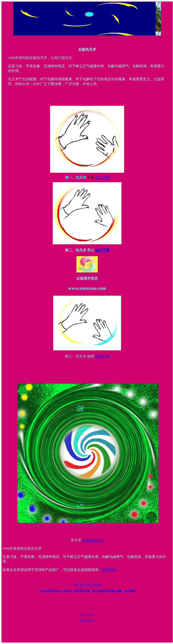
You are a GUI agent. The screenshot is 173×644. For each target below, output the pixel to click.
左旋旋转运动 (93, 540)
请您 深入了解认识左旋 (87, 585)
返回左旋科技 (87, 620)
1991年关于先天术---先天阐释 (87, 591)
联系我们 (109, 570)
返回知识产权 (87, 615)
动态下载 (102, 177)
